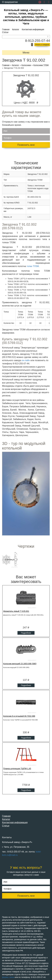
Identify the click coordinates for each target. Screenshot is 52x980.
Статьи (5, 32)
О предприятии (10, 2)
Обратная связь (10, 6)
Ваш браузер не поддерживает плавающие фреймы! (26, 494)
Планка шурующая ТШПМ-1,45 (17, 769)
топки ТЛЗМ (33, 266)
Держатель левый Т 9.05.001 (16, 611)
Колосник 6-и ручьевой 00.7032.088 (19, 716)
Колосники (26, 65)
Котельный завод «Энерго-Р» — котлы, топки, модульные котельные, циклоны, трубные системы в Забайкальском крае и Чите (26, 17)
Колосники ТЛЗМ (41, 65)
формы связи (8, 977)
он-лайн (26, 360)
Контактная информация (33, 29)
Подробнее (26, 633)
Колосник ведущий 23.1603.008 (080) (20, 664)
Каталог (16, 29)
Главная (6, 29)
